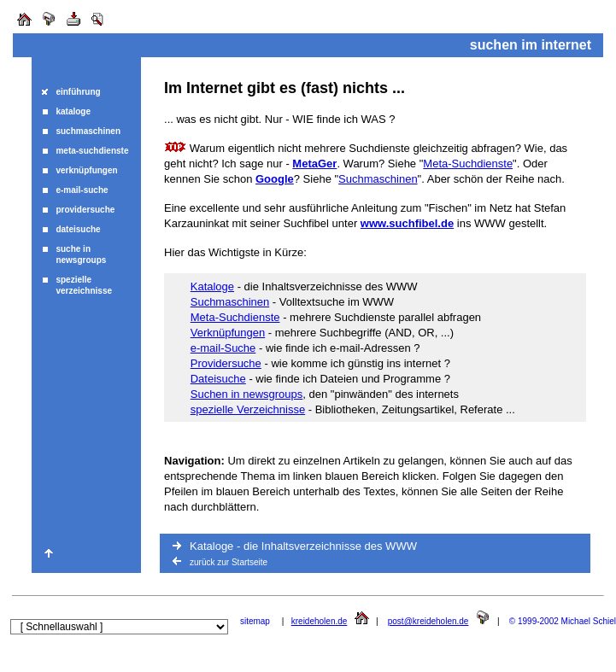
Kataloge (212, 286)
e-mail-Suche (223, 348)
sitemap (255, 621)
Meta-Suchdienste (468, 164)
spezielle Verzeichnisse (248, 409)
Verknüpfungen (228, 333)
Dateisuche (218, 379)
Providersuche (226, 363)
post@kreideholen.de (428, 621)
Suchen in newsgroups (247, 394)
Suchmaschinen (378, 179)
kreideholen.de (320, 621)
